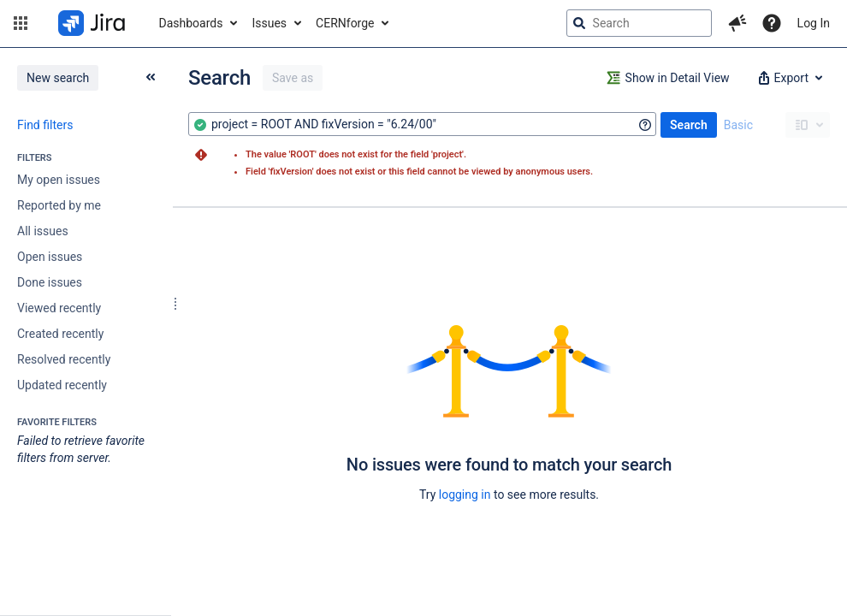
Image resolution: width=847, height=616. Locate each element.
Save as (293, 78)
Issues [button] (269, 23)
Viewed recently (59, 308)
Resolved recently (64, 359)
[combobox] (422, 124)
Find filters (45, 125)
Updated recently (62, 385)
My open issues (59, 180)
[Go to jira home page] (92, 23)
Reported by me (59, 205)
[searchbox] (639, 23)
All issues (43, 231)
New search (58, 78)
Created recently (60, 334)
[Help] (772, 23)
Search (689, 125)
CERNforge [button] (345, 23)
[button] (21, 23)
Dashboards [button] (191, 23)
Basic (738, 125)
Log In (814, 23)
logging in (465, 495)
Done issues (50, 282)
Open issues (50, 257)
